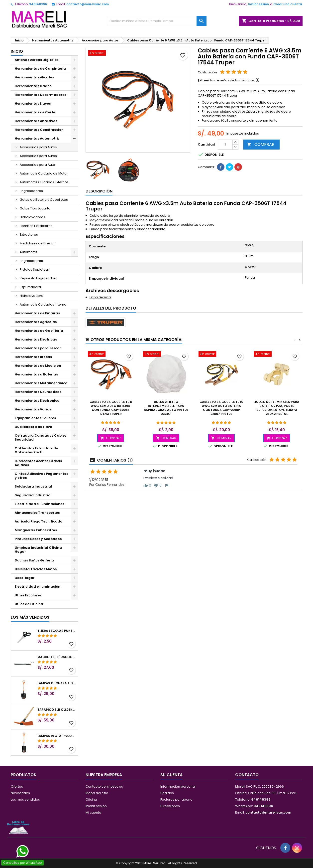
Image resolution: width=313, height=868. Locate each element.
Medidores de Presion (38, 243)
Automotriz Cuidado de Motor (44, 173)
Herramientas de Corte (35, 112)
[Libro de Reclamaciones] (18, 827)
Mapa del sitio (97, 793)
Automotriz (29, 252)
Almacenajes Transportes (37, 513)
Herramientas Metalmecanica (41, 383)
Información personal (178, 786)
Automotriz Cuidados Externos (44, 182)
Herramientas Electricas (36, 339)
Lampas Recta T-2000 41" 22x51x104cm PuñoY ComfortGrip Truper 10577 (57, 736)
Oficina (91, 799)
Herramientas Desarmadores (40, 95)
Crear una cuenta (288, 4)
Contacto (247, 775)
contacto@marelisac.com (88, 4)
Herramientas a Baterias (36, 374)
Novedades (20, 793)
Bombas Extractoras (36, 226)
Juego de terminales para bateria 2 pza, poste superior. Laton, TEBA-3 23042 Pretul (277, 408)
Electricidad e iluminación (38, 587)
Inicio (17, 51)
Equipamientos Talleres (35, 418)
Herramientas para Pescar (38, 348)
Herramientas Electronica (37, 401)
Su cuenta (171, 775)
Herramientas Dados (33, 86)
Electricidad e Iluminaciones (39, 504)
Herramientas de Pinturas (37, 313)
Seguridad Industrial (33, 495)
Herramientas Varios (33, 409)
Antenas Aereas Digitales (37, 60)
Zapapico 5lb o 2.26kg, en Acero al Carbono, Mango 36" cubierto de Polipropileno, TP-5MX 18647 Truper (57, 710)
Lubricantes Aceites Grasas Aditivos (38, 463)
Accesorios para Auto (37, 165)
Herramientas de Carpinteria (40, 69)
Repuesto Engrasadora (39, 278)
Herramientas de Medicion (38, 366)
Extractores (29, 235)
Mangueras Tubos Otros (36, 530)
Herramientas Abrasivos (36, 121)
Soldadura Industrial (33, 486)
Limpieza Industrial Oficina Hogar (38, 550)
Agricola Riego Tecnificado (39, 521)
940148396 (38, 4)
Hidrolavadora (32, 296)
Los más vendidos (30, 617)
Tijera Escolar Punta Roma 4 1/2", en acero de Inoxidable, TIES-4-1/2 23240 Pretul (57, 631)
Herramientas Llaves (33, 103)
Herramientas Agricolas (36, 322)
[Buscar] (157, 21)
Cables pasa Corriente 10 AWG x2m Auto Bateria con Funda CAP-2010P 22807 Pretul (221, 408)
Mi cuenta (93, 812)
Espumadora (30, 287)
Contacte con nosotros (104, 786)
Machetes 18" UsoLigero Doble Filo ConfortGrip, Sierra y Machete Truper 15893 (57, 657)
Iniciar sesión (258, 4)
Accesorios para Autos (38, 147)
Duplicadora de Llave (33, 427)
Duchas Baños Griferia (34, 560)
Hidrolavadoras (32, 217)
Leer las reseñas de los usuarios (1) (229, 80)
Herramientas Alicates (34, 77)
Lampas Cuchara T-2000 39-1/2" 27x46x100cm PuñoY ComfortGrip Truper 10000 (57, 683)
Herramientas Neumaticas (38, 392)
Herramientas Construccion (39, 130)
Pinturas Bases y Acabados (38, 539)
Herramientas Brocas (33, 357)
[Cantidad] (225, 145)
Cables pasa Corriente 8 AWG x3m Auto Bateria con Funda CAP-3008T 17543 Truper (111, 408)
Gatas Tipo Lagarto (35, 208)
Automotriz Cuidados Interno (43, 304)
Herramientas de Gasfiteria (39, 331)
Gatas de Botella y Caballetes (44, 200)
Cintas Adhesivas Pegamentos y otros (41, 476)
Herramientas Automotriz (37, 138)
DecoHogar (25, 578)
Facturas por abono (176, 799)
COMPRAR (261, 144)
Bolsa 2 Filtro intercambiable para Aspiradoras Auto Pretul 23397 (166, 408)
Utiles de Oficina (29, 604)
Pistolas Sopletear (34, 269)
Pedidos (167, 793)
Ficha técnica (100, 297)
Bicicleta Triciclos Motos (36, 569)
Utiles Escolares (28, 595)
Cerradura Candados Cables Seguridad (41, 437)
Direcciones (170, 806)
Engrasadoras (31, 191)
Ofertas (17, 786)
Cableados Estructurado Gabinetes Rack (36, 450)
